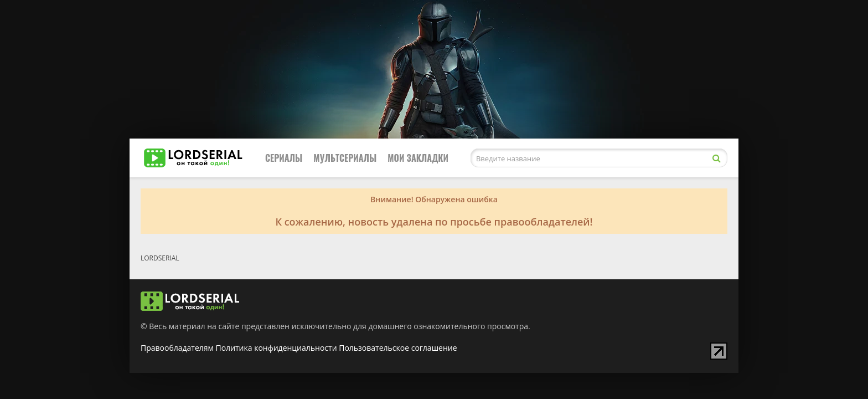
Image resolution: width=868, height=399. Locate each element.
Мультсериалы (345, 158)
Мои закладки (418, 158)
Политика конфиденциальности (277, 348)
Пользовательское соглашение (398, 348)
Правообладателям (177, 348)
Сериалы (284, 158)
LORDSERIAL (160, 258)
